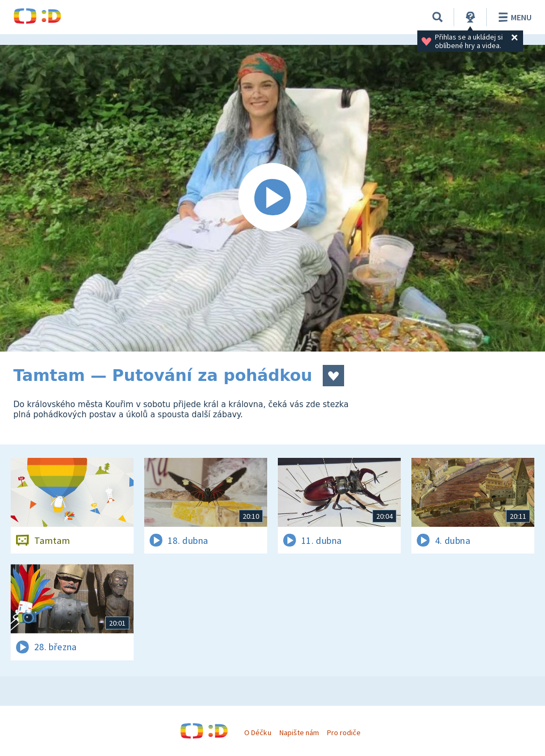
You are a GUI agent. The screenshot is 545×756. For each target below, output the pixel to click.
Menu (513, 17)
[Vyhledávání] (438, 17)
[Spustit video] (272, 198)
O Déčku (258, 732)
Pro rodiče (344, 732)
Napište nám (299, 732)
